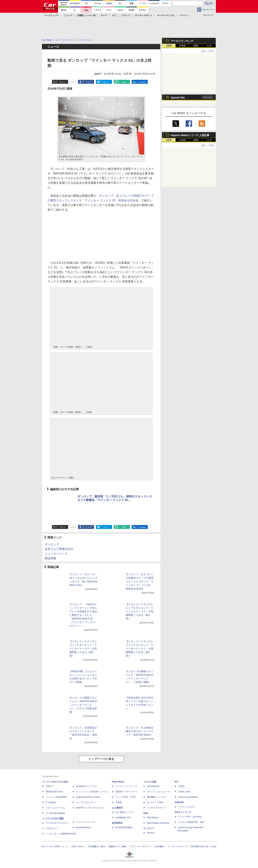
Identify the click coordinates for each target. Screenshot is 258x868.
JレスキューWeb (155, 802)
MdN (146, 813)
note (124, 82)
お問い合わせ (78, 846)
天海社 (181, 786)
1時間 (169, 46)
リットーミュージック (126, 786)
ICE (176, 782)
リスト (73, 82)
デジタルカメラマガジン (58, 823)
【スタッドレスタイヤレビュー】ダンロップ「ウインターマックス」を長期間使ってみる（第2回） (83, 649)
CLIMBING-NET (123, 818)
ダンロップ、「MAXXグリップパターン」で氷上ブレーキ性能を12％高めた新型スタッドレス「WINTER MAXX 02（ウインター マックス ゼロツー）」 (83, 615)
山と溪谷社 (117, 808)
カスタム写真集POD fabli (191, 822)
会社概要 (159, 846)
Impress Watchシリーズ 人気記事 (190, 135)
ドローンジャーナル (55, 808)
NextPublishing (83, 827)
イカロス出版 (150, 782)
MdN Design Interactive (158, 823)
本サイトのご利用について (55, 846)
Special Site (178, 98)
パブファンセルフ (187, 807)
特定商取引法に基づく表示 (204, 846)
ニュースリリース (56, 554)
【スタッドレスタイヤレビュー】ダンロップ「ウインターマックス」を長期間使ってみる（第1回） (140, 649)
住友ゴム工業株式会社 (59, 549)
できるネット (52, 828)
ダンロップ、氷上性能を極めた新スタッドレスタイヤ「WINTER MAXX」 (140, 731)
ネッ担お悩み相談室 (55, 813)
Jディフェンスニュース (158, 792)
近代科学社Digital (124, 827)
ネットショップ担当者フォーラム (92, 792)
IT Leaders (51, 802)
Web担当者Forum (54, 792)
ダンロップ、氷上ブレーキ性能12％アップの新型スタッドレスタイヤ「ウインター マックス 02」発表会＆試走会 (140, 581)
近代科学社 (117, 823)
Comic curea (184, 792)
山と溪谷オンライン (125, 812)
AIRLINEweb (153, 786)
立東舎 (119, 802)
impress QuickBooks (188, 797)
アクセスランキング (182, 41)
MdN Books (152, 818)
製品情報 (51, 558)
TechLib (151, 833)
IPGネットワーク (183, 812)
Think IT (50, 786)
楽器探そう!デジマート (127, 792)
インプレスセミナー (86, 802)
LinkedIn (142, 82)
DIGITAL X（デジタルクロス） (91, 808)
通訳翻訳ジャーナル (157, 797)
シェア (88, 82)
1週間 (196, 46)
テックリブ (149, 828)
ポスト (62, 82)
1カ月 (209, 46)
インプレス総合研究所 (56, 797)
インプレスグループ (177, 846)
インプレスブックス (86, 822)
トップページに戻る (101, 759)
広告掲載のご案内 (97, 846)
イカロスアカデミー (157, 808)
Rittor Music (118, 782)
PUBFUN (179, 802)
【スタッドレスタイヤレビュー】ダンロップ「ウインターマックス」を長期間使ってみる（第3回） (140, 611)
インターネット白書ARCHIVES (61, 834)
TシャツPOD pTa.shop (190, 817)
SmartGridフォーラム (86, 786)
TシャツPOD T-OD (125, 797)
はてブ (106, 82)
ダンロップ (52, 544)
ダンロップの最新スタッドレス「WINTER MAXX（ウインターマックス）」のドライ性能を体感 (83, 705)
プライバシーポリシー (141, 846)
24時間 (182, 46)
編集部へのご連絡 (118, 846)
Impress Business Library (88, 797)
